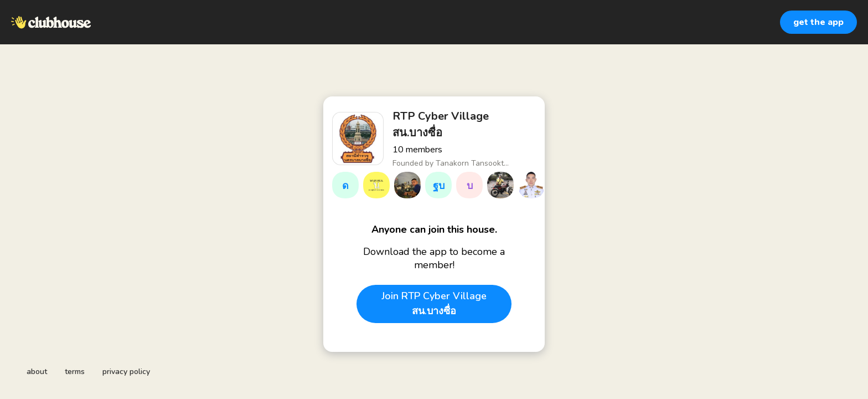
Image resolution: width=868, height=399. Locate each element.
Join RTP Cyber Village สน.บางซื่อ (434, 303)
